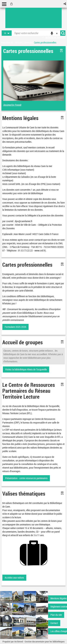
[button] (65, 4)
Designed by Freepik (12, 105)
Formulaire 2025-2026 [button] (15, 327)
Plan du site (56, 615)
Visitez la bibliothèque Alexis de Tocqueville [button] (26, 369)
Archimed (19, 641)
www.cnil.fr (40, 250)
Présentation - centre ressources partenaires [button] (26, 478)
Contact (54, 623)
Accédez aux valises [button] (14, 578)
